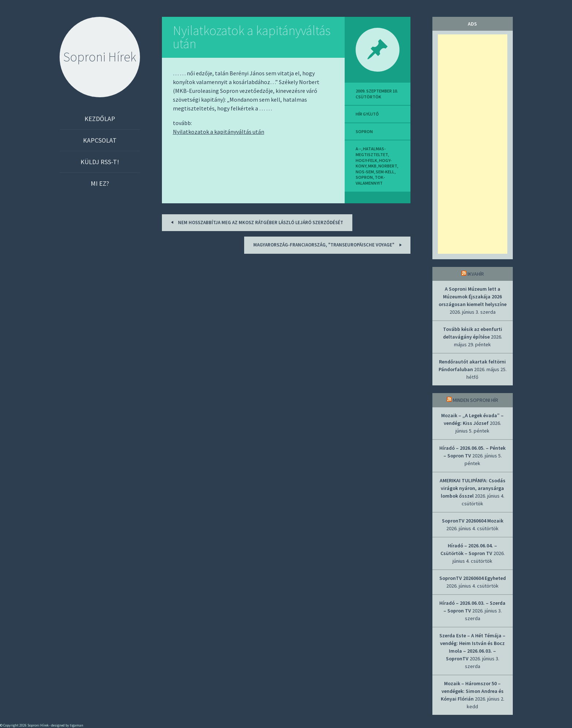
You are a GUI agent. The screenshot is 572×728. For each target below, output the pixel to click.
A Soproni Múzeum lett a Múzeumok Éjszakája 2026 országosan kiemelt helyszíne (473, 297)
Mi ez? (100, 183)
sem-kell (385, 172)
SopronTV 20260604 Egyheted (473, 578)
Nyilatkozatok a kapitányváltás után (252, 37)
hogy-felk (366, 160)
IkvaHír (476, 274)
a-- (358, 149)
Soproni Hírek (100, 57)
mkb (372, 166)
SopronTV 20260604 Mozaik (473, 521)
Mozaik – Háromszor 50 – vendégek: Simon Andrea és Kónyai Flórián (472, 691)
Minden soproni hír (476, 400)
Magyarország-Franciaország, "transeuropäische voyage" (329, 245)
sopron (364, 131)
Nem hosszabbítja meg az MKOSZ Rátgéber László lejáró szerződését (256, 222)
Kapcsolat (100, 140)
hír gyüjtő (367, 114)
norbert (388, 166)
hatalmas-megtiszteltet (372, 152)
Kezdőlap (100, 119)
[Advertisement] (473, 144)
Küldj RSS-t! (100, 162)
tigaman (77, 725)
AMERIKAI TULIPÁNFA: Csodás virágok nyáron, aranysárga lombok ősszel (473, 488)
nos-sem (365, 172)
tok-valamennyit (370, 180)
